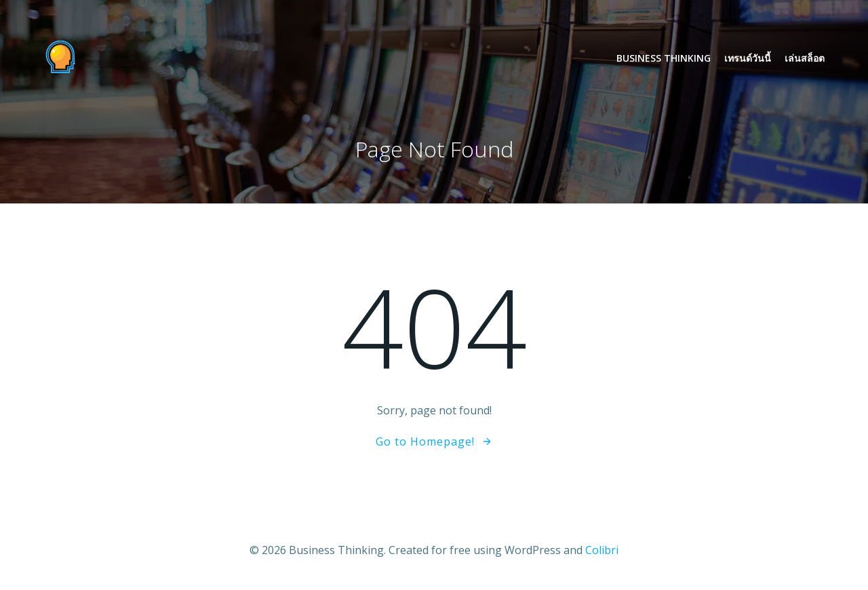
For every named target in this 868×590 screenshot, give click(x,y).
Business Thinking (664, 58)
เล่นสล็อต (805, 58)
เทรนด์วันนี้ (748, 58)
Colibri (602, 550)
